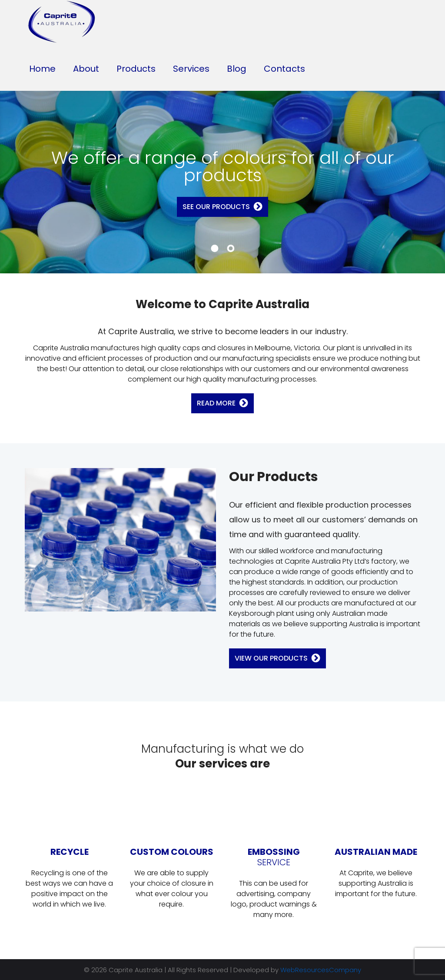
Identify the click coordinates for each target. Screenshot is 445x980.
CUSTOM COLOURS (172, 852)
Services (191, 69)
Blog (237, 69)
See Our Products (216, 207)
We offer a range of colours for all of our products (223, 166)
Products (136, 69)
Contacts (284, 69)
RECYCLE (70, 852)
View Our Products (271, 658)
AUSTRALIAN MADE (376, 852)
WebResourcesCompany (321, 970)
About (86, 69)
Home (42, 69)
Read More (216, 403)
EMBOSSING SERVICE (274, 857)
